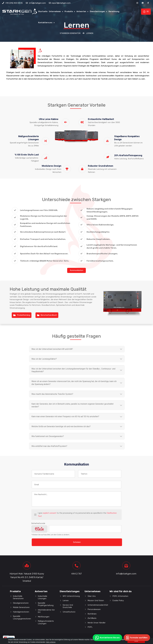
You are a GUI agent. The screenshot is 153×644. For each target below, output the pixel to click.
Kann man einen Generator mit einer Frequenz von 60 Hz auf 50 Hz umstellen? (65, 417)
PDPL (90, 627)
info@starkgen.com (37, 3)
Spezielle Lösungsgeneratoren (22, 618)
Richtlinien (92, 614)
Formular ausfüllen (137, 638)
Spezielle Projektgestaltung (46, 604)
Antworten (81, 12)
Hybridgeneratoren (21, 612)
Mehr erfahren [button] (51, 642)
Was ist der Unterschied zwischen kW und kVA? (52, 349)
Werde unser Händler (97, 623)
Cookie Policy (118, 601)
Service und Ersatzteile (68, 606)
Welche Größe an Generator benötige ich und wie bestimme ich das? (61, 427)
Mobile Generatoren (21, 607)
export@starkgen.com (61, 3)
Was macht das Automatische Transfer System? (52, 394)
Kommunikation (77, 270)
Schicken (77, 542)
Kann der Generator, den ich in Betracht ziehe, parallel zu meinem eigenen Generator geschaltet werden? (72, 405)
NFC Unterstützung (71, 596)
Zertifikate (92, 618)
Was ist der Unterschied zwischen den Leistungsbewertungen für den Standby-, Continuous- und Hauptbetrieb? (73, 370)
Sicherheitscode (38, 523)
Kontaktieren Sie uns (107, 638)
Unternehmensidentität (98, 605)
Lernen (66, 601)
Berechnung (114, 12)
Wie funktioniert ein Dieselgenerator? (48, 437)
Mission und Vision (96, 601)
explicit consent (50, 513)
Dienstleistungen (97, 12)
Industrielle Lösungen (42, 598)
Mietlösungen (44, 617)
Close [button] (136, 641)
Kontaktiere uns (45, 23)
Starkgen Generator (70, 33)
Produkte (69, 12)
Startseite (43, 12)
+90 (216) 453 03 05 (14, 3)
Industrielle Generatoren (18, 598)
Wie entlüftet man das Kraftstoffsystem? (49, 446)
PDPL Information (120, 596)
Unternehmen (55, 12)
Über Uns (92, 596)
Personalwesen (94, 609)
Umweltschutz (69, 612)
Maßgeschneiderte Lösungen (46, 622)
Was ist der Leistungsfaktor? (44, 359)
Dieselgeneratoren (21, 603)
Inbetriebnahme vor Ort (46, 611)
